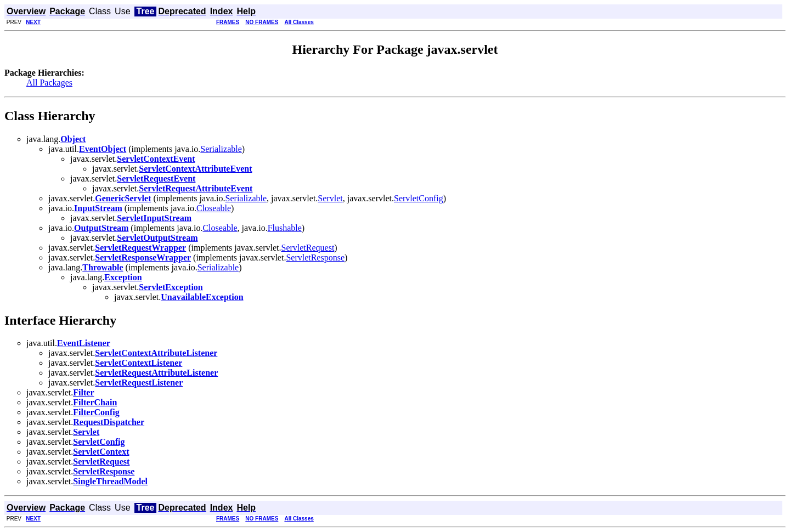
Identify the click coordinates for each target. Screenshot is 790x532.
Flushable (285, 228)
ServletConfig (419, 198)
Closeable (214, 208)
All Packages (49, 83)
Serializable (221, 149)
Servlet (330, 198)
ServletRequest (307, 248)
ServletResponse (315, 257)
